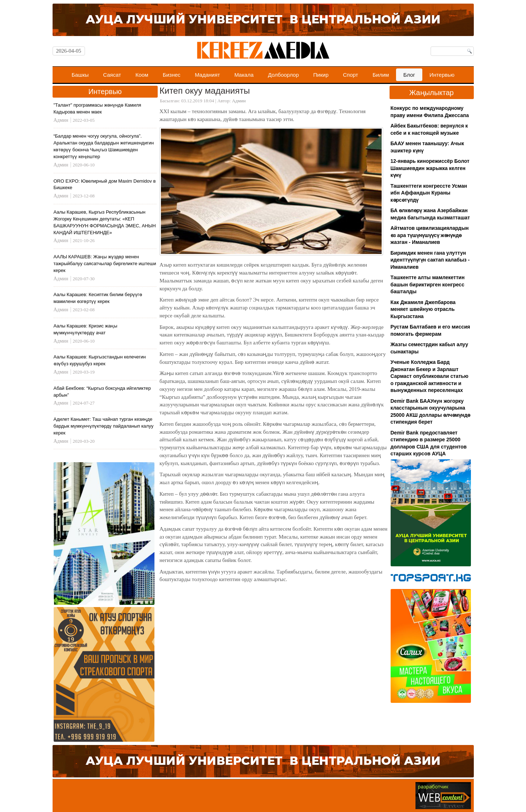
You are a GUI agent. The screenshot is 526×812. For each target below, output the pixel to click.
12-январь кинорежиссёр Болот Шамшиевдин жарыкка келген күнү (430, 168)
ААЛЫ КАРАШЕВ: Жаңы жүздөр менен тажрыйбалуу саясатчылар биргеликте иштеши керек (105, 264)
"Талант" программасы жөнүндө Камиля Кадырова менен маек (98, 108)
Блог (409, 75)
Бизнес (172, 75)
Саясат (112, 75)
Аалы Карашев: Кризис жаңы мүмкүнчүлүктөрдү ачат (86, 329)
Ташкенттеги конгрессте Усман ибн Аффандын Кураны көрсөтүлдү (429, 193)
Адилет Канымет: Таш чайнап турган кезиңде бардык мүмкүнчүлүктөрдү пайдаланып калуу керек (104, 426)
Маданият (207, 75)
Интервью (442, 75)
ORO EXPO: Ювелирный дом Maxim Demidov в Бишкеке (105, 184)
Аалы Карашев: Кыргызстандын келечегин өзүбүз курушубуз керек (100, 360)
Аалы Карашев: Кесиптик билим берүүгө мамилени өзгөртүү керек (98, 298)
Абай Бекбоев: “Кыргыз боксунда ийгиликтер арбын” (102, 392)
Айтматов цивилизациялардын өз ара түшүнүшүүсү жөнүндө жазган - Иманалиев (430, 235)
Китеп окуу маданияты (205, 91)
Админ (239, 101)
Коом (142, 75)
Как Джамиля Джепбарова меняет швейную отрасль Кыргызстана (423, 309)
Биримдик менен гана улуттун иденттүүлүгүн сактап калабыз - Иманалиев (430, 260)
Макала (244, 75)
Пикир (321, 75)
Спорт (351, 75)
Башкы (80, 75)
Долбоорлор (283, 75)
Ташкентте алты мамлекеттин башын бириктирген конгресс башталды (428, 284)
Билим (381, 75)
